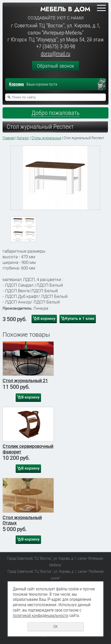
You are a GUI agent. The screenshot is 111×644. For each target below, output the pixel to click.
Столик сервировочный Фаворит (28, 449)
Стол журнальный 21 (25, 380)
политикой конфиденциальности (41, 616)
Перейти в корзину (104, 85)
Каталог (23, 138)
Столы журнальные (46, 138)
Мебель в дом (65, 9)
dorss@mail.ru (55, 54)
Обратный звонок (55, 66)
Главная (9, 138)
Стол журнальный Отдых (22, 520)
